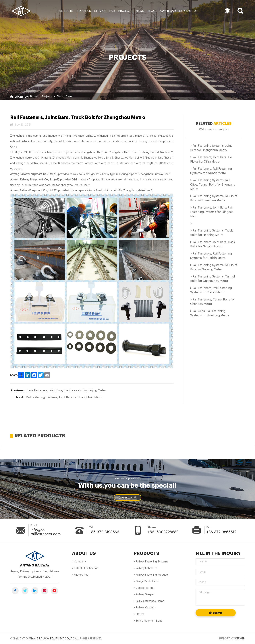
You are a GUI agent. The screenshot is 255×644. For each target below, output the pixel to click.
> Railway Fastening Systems (151, 562)
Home (34, 97)
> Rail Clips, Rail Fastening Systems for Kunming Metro (209, 313)
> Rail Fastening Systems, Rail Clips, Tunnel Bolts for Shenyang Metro (213, 185)
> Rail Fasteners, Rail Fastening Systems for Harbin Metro (211, 256)
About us (84, 11)
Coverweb (238, 639)
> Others (139, 614)
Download (167, 11)
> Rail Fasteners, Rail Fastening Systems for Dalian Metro (211, 290)
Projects (125, 11)
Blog (151, 11)
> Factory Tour (81, 575)
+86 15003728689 (163, 532)
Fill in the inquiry (218, 553)
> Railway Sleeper (144, 595)
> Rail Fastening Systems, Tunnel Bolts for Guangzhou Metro (212, 279)
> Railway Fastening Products (151, 575)
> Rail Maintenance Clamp (149, 601)
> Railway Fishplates (145, 568)
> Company (79, 562)
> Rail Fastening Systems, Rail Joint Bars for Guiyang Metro (214, 267)
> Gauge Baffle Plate (146, 581)
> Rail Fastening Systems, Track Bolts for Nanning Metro (211, 233)
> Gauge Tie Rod (144, 588)
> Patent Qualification (85, 568)
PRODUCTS (146, 553)
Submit (216, 613)
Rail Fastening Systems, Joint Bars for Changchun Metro (64, 397)
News (140, 11)
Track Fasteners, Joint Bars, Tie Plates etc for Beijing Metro (66, 390)
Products (65, 11)
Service (100, 11)
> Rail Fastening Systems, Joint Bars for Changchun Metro (211, 148)
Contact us (188, 11)
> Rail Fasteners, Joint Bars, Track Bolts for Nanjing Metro (213, 244)
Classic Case (64, 97)
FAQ (112, 11)
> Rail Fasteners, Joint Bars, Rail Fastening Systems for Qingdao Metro (212, 212)
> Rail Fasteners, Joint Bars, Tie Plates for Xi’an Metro (211, 159)
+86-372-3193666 (104, 532)
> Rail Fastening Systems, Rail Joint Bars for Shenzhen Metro (214, 198)
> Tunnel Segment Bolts (148, 621)
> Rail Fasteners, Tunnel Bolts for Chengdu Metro (213, 302)
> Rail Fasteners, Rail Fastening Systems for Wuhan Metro (211, 171)
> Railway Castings (145, 608)
